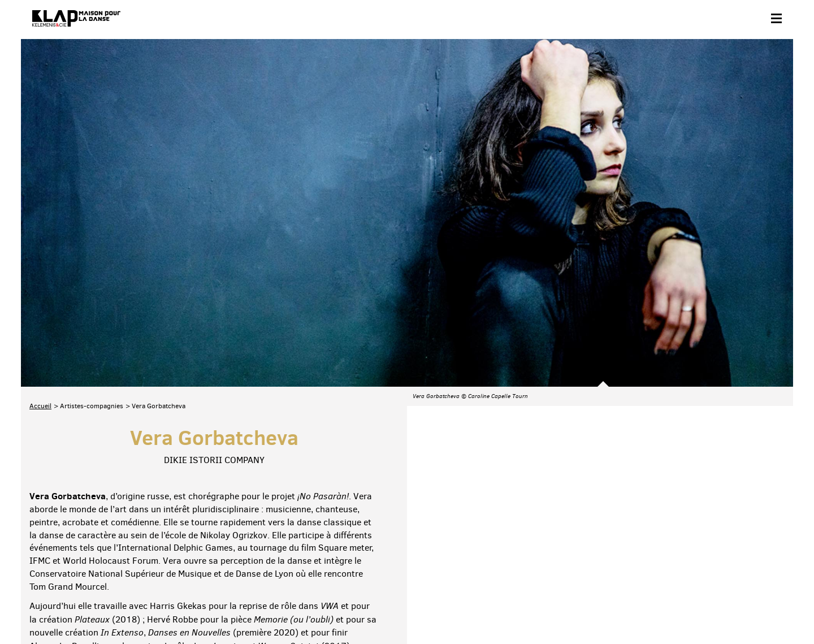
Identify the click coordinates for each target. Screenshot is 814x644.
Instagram (724, 556)
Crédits (257, 608)
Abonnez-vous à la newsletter (77, 558)
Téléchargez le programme (177, 558)
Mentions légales (209, 608)
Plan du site (153, 608)
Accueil (40, 274)
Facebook (653, 556)
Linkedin (771, 556)
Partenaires (107, 608)
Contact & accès (54, 608)
